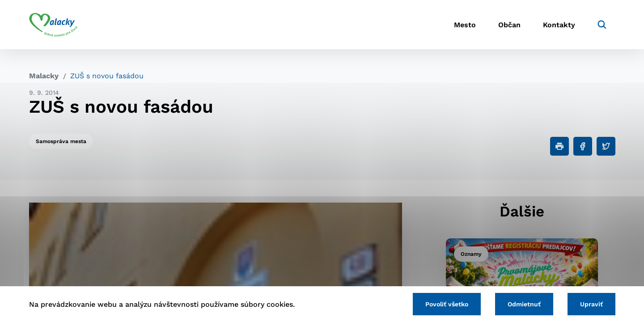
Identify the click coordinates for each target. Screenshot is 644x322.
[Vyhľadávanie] (602, 25)
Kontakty (559, 25)
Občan (509, 25)
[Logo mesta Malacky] (53, 25)
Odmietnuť (524, 304)
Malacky (44, 76)
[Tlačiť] (559, 146)
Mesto (465, 25)
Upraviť (591, 304)
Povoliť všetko (447, 304)
